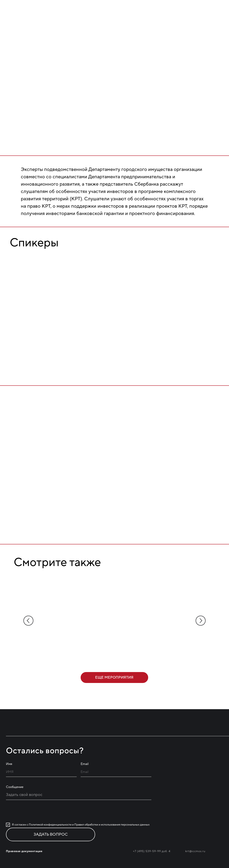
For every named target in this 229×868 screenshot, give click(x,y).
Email (85, 764)
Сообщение (15, 787)
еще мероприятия (114, 678)
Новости (180, 17)
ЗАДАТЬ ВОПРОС (51, 834)
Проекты (151, 17)
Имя (9, 764)
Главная (122, 17)
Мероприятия (211, 17)
